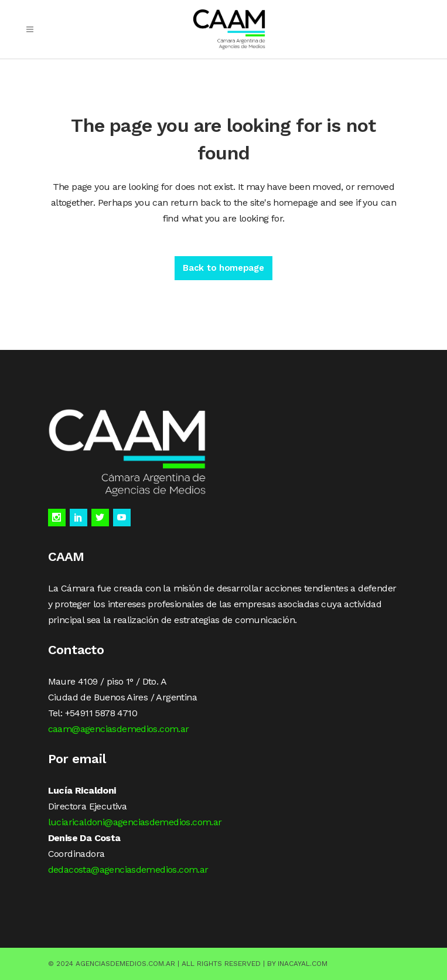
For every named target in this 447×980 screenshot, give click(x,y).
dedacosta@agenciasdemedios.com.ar (128, 870)
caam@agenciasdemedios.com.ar (119, 729)
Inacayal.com (303, 964)
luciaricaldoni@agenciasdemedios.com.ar (135, 822)
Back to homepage (223, 268)
